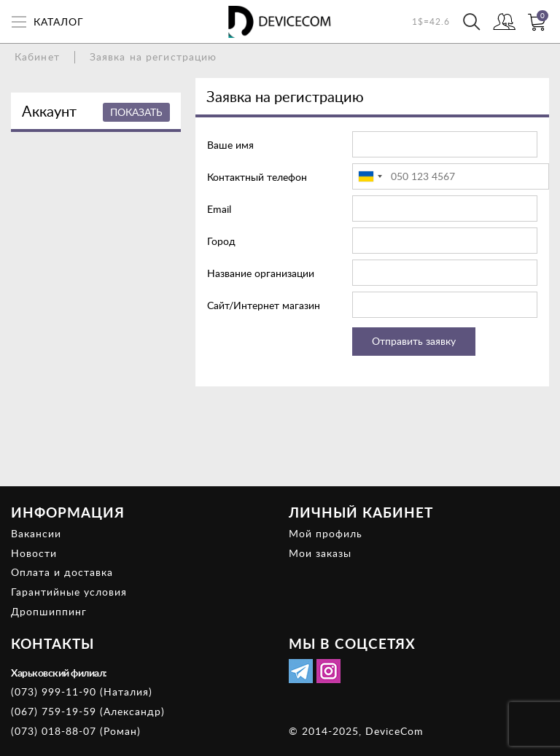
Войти (504, 23)
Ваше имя (230, 145)
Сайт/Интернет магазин (264, 305)
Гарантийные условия (69, 592)
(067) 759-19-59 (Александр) (88, 711)
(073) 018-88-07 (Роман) (76, 731)
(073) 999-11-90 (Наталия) (82, 691)
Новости (34, 553)
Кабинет (37, 56)
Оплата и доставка (62, 572)
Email (219, 209)
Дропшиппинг (49, 611)
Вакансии (36, 533)
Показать (136, 112)
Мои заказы (320, 553)
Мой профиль (326, 533)
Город (221, 241)
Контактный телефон (257, 177)
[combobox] (370, 176)
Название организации (261, 273)
